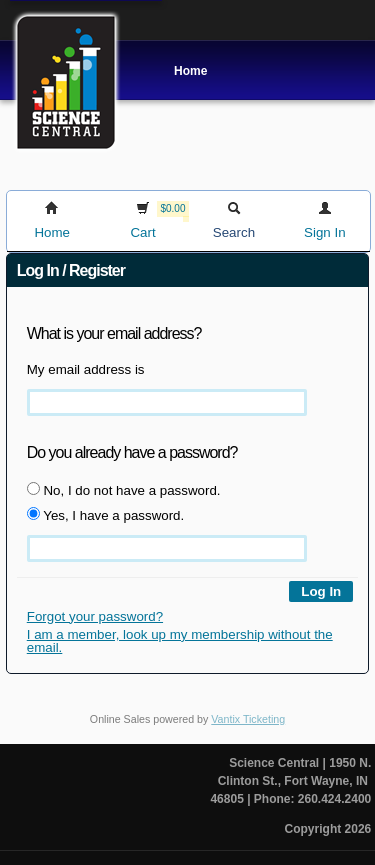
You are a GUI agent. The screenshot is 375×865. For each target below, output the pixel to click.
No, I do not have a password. (124, 490)
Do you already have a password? (132, 452)
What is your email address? (114, 333)
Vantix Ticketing (248, 719)
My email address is (86, 369)
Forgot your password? (95, 616)
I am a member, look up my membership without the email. (180, 641)
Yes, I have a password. (105, 515)
